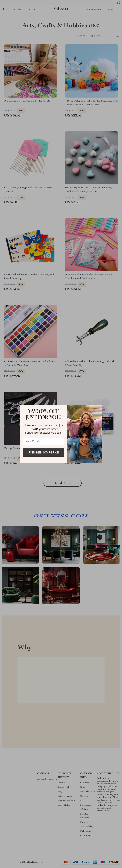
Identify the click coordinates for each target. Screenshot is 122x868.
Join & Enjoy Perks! (44, 452)
